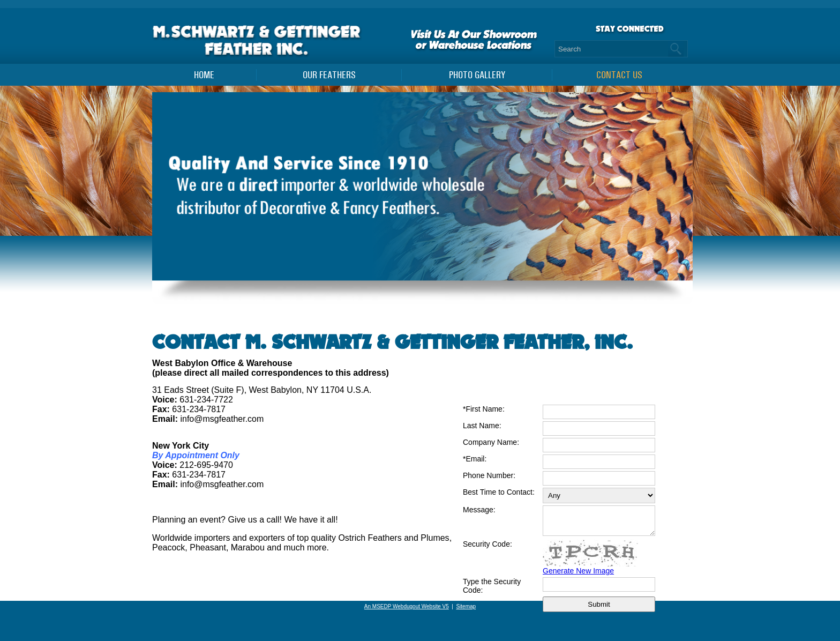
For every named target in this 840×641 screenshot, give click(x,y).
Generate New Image (578, 576)
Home (204, 75)
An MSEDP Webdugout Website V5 (407, 606)
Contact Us (619, 75)
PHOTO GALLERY (477, 75)
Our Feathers (329, 75)
